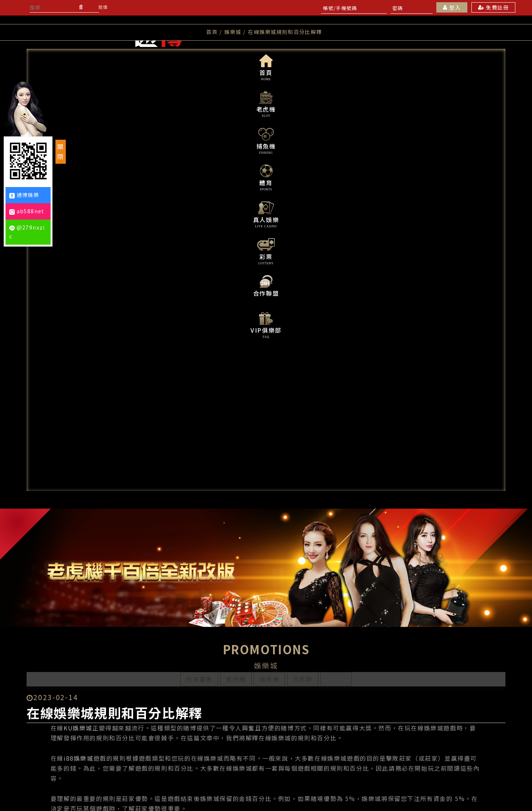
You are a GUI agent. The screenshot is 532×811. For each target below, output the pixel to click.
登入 (452, 7)
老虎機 (236, 321)
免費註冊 (493, 7)
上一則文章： (139, 729)
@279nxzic (27, 232)
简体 (103, 7)
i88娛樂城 (98, 463)
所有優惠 (199, 321)
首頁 (212, 113)
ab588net (27, 211)
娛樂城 (336, 321)
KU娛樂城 (97, 432)
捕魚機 (269, 321)
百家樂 (303, 321)
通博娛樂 (24, 195)
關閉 (61, 151)
